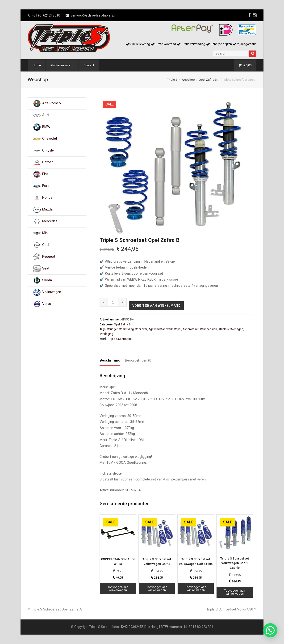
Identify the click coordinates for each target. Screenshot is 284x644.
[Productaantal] (113, 302)
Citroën (48, 162)
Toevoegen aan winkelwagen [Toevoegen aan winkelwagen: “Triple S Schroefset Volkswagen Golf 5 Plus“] (196, 589)
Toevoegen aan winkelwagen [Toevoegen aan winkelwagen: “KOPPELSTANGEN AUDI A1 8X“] (118, 589)
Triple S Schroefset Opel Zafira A (55, 609)
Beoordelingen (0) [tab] (139, 360)
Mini (45, 233)
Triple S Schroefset (120, 339)
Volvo (47, 304)
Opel (46, 245)
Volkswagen (52, 292)
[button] (270, 630)
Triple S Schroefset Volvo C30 (231, 609)
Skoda (47, 280)
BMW (46, 127)
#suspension (209, 329)
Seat (46, 269)
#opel (178, 329)
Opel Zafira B (208, 80)
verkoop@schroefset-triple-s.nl (94, 15)
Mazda (47, 210)
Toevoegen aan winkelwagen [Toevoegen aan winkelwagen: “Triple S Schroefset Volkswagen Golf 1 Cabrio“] (235, 592)
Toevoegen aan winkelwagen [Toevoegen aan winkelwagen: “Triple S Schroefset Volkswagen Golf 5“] (157, 589)
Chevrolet (50, 139)
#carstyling (126, 329)
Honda (47, 198)
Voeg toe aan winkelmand (157, 306)
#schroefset (191, 329)
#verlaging (106, 334)
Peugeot (49, 257)
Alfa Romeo (52, 103)
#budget (112, 329)
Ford (46, 186)
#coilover (141, 329)
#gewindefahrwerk (161, 329)
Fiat (45, 174)
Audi (46, 115)
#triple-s (224, 329)
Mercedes (50, 221)
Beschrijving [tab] (110, 360)
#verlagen (237, 329)
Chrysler (49, 151)
